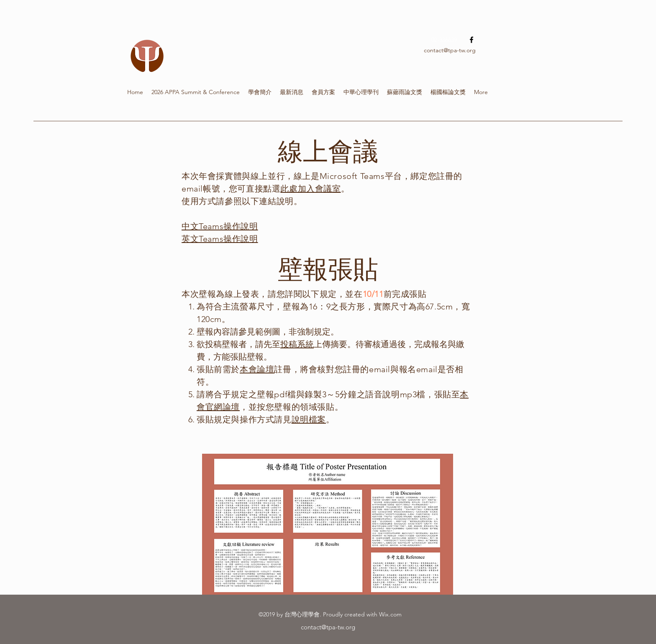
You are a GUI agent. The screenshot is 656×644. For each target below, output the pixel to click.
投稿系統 (297, 344)
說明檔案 (309, 419)
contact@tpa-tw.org (450, 50)
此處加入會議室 (310, 189)
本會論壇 (257, 369)
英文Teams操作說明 (220, 239)
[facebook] (471, 40)
